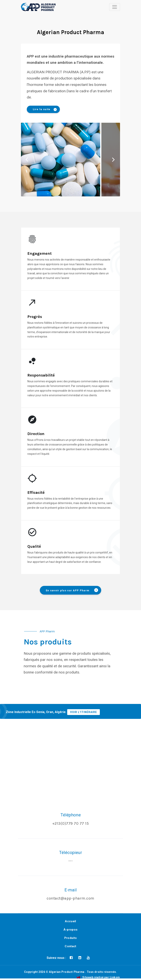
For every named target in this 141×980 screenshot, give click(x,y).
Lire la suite (45, 109)
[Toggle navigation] (115, 7)
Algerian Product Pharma (67, 972)
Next (113, 160)
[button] (26, 6)
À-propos (70, 930)
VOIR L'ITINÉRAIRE (84, 712)
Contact (70, 946)
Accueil (70, 921)
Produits (70, 938)
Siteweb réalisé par (98, 977)
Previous (27, 160)
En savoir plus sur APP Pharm (72, 590)
